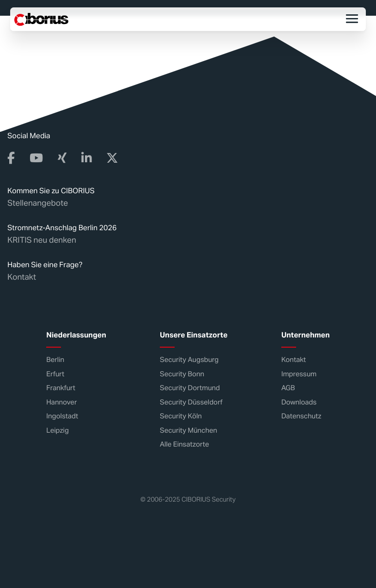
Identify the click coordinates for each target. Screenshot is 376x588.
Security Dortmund (190, 388)
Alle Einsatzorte (184, 444)
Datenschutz (301, 416)
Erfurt (55, 374)
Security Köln (181, 416)
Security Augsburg (189, 360)
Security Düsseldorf (191, 402)
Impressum (299, 374)
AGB (288, 388)
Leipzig (58, 431)
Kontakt (22, 277)
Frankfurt (61, 388)
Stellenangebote (38, 203)
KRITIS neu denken (42, 240)
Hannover (61, 402)
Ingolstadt (62, 416)
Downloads (299, 402)
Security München (188, 431)
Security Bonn (182, 374)
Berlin (55, 360)
